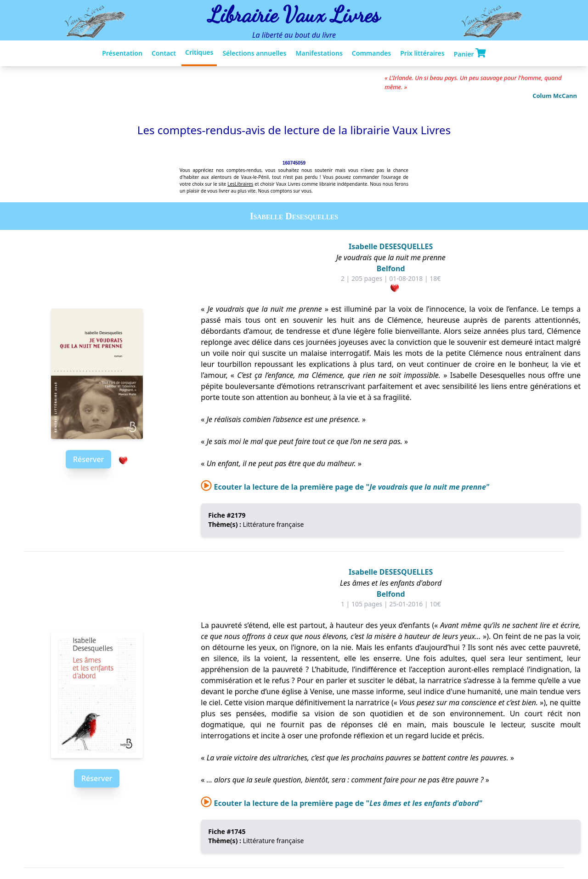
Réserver (88, 459)
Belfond (391, 268)
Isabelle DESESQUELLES (391, 246)
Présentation (122, 53)
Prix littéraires (422, 53)
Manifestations (319, 53)
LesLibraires (240, 184)
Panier (470, 53)
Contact (164, 53)
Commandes (371, 53)
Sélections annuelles (254, 53)
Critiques (199, 52)
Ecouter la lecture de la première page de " (345, 487)
